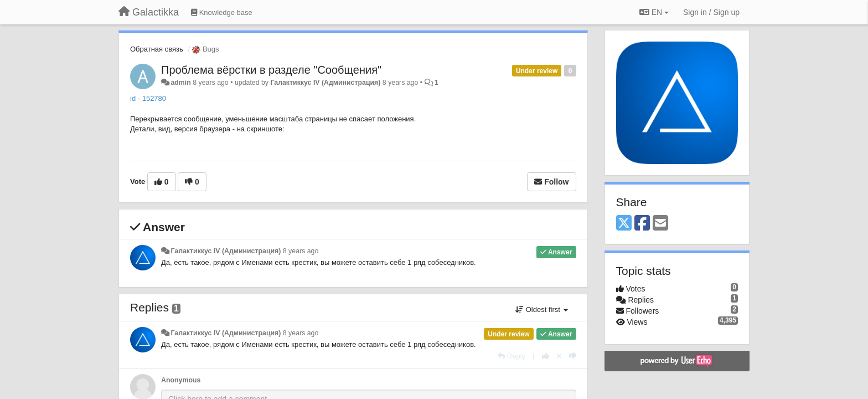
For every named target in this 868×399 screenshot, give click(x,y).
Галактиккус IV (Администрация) (325, 83)
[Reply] (512, 356)
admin (180, 83)
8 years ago (301, 251)
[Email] (660, 224)
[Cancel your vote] (559, 356)
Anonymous (181, 380)
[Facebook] (642, 224)
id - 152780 (148, 98)
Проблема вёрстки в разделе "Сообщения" (271, 70)
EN (654, 12)
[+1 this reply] (546, 356)
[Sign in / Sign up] (711, 12)
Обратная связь (157, 49)
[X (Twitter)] (624, 224)
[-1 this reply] (573, 356)
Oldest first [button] (541, 310)
